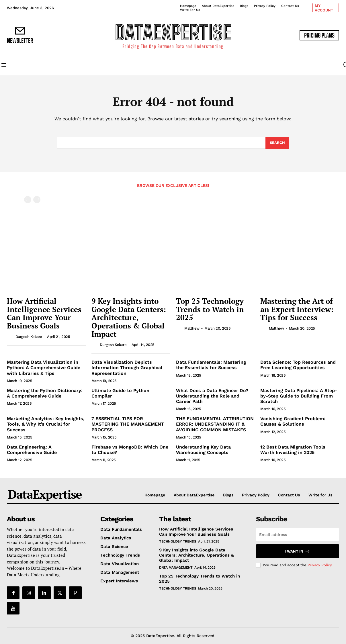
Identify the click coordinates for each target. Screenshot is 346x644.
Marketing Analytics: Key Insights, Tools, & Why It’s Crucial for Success (46, 424)
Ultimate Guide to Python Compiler (120, 393)
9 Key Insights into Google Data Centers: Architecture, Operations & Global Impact (129, 317)
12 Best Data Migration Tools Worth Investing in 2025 (293, 450)
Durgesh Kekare (29, 337)
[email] (298, 535)
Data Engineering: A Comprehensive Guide (32, 450)
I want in (297, 551)
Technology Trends (178, 541)
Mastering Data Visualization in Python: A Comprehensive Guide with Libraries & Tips (44, 368)
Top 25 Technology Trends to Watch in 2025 (210, 309)
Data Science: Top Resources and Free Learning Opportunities (298, 365)
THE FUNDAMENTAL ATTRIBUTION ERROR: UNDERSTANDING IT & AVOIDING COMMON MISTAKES (215, 424)
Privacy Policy (320, 565)
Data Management (176, 567)
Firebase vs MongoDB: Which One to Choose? (130, 450)
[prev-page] (28, 200)
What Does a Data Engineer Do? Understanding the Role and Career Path (212, 396)
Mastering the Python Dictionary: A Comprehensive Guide (45, 393)
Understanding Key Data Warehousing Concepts (203, 450)
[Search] (277, 143)
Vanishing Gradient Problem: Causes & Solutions (293, 421)
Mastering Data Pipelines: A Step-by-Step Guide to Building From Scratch (299, 396)
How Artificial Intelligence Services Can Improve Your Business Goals (44, 313)
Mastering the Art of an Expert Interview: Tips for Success (297, 309)
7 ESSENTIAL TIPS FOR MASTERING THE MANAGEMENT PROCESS (128, 424)
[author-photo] (11, 336)
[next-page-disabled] (37, 200)
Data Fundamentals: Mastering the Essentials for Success (211, 365)
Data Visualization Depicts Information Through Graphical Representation (127, 368)
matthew (192, 328)
